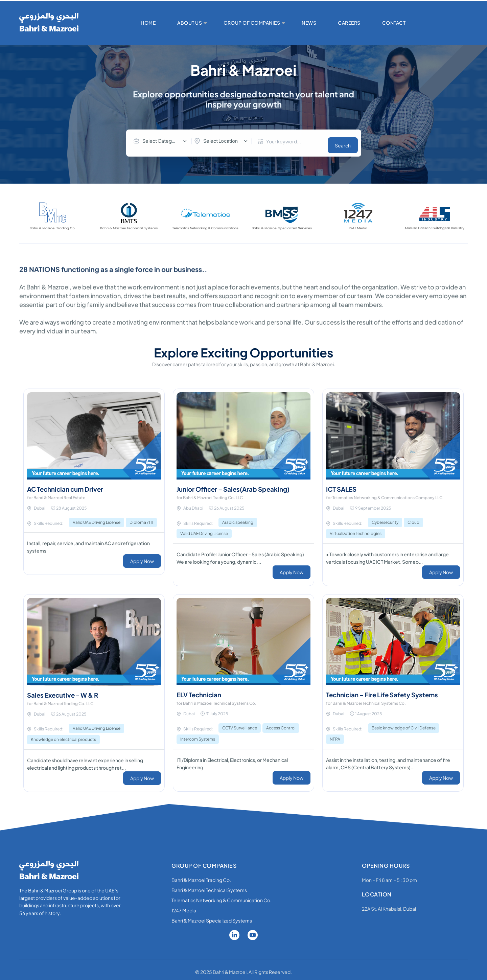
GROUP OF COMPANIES (252, 23)
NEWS (309, 23)
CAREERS (349, 23)
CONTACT (394, 23)
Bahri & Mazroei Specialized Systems (212, 916)
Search (343, 141)
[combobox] (162, 141)
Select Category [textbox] (161, 141)
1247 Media (184, 906)
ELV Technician (201, 691)
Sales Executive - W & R (66, 691)
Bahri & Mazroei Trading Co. (201, 876)
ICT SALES (343, 485)
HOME (148, 23)
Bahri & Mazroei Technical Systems (209, 886)
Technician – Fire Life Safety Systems (386, 691)
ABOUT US (190, 23)
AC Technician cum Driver (68, 485)
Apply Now (142, 557)
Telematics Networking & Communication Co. (222, 896)
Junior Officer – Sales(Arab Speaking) (238, 485)
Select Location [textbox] (221, 141)
